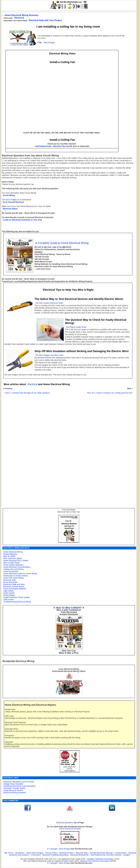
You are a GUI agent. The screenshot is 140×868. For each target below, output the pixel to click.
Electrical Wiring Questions (15, 793)
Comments (36, 855)
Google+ (127, 855)
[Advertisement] (67, 432)
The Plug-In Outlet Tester (76, 327)
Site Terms (9, 853)
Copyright (53, 849)
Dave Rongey (49, 43)
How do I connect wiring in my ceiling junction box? (110, 393)
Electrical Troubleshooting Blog (55, 855)
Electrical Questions (65, 823)
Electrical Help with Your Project (45, 20)
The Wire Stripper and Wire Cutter (49, 355)
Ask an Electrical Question (70, 829)
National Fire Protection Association (95, 861)
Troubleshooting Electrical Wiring (17, 602)
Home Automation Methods (15, 589)
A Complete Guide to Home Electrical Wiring (62, 243)
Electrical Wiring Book (79, 855)
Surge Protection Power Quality (16, 597)
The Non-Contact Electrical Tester (49, 303)
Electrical (19, 18)
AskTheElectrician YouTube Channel (106, 855)
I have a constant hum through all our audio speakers (27, 393)
